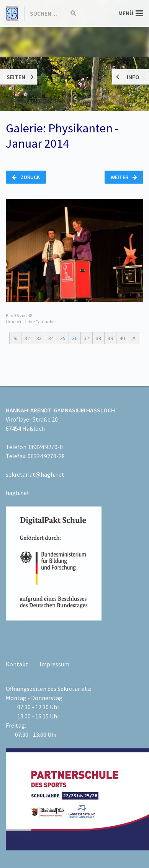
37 (87, 338)
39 (110, 338)
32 (27, 338)
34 (51, 338)
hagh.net (18, 493)
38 (98, 338)
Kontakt (17, 664)
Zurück (26, 177)
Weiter (124, 177)
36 (75, 338)
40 (122, 338)
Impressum (54, 664)
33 (39, 338)
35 (63, 338)
